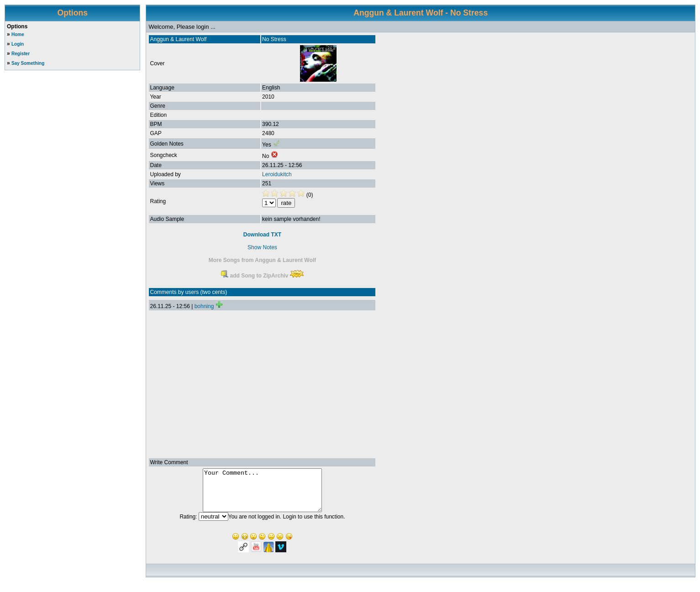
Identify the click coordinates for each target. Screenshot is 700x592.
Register (21, 54)
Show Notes (262, 247)
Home (18, 34)
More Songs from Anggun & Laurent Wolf (262, 260)
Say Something (28, 63)
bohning (204, 306)
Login (18, 44)
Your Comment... (262, 494)
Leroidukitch (277, 174)
